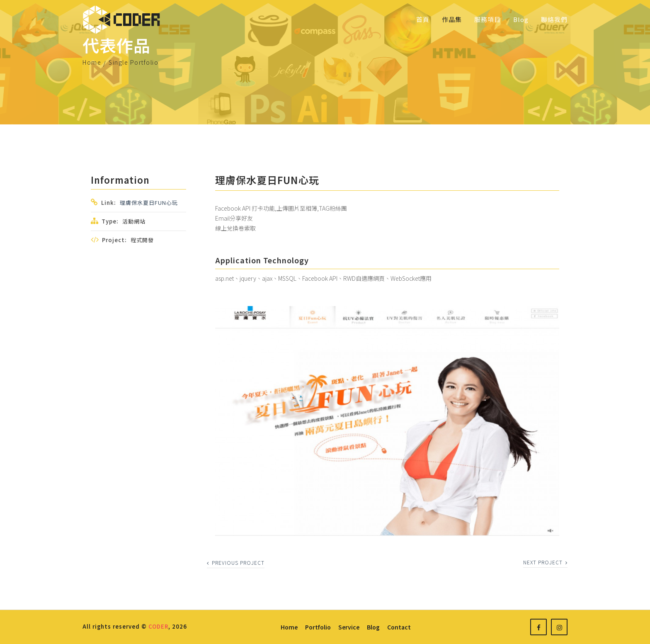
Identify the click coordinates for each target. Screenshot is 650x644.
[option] (387, 421)
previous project (236, 563)
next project (545, 562)
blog (373, 627)
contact (399, 627)
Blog (521, 19)
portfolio (318, 627)
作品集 (452, 19)
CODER (158, 626)
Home (92, 62)
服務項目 (487, 19)
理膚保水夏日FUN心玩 (149, 203)
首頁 (423, 19)
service (349, 627)
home (289, 627)
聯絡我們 (554, 19)
